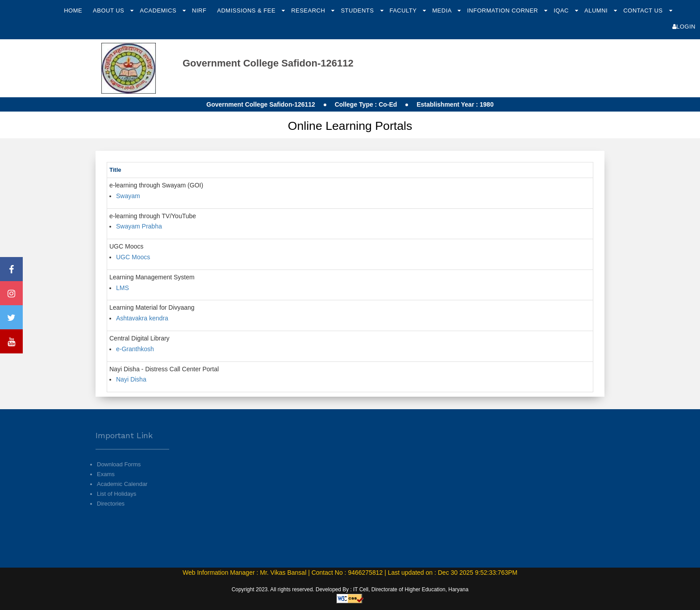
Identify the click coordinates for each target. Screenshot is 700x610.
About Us (109, 10)
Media (443, 10)
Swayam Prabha (139, 226)
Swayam (128, 196)
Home (73, 10)
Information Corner (503, 10)
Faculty (404, 10)
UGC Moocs (133, 257)
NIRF (199, 10)
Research (309, 10)
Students (358, 10)
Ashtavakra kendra (142, 318)
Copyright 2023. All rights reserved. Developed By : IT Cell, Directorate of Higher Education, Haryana (350, 589)
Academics (159, 10)
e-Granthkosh (135, 349)
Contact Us (644, 10)
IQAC (562, 10)
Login (684, 27)
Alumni (597, 10)
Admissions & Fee (247, 10)
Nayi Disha (131, 379)
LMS (123, 288)
